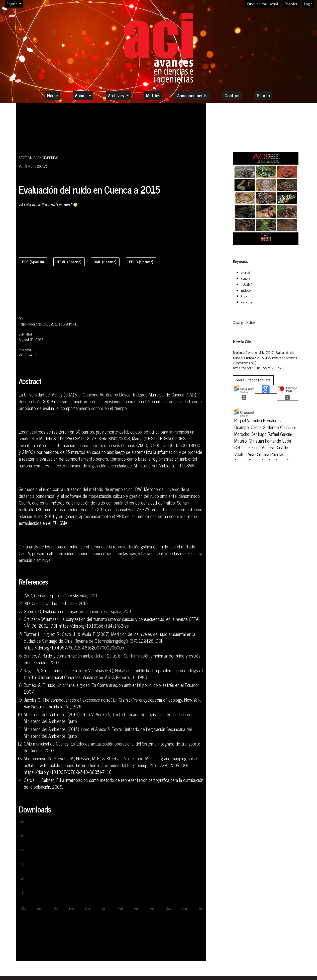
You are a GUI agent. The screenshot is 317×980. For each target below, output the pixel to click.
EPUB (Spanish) (141, 262)
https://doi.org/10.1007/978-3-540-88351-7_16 (68, 772)
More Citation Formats (253, 380)
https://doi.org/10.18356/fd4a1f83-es (94, 626)
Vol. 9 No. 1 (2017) (33, 166)
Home (52, 95)
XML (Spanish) (105, 262)
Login (308, 4)
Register (291, 4)
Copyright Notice (244, 322)
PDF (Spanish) (33, 262)
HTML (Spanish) (69, 262)
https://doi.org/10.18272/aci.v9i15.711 (48, 324)
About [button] (81, 95)
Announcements (192, 95)
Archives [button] (117, 95)
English (15, 4)
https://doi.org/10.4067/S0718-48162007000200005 (74, 648)
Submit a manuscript (263, 4)
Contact (232, 95)
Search (263, 95)
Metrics (153, 95)
